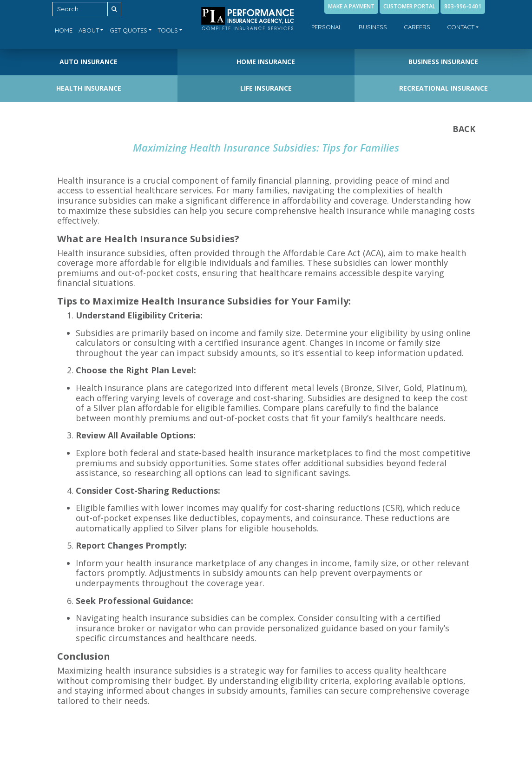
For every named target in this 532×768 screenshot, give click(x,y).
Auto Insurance (89, 62)
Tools (168, 30)
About (89, 30)
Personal (327, 27)
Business (373, 27)
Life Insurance (266, 88)
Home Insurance (266, 62)
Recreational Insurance (443, 88)
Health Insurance (89, 88)
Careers (417, 27)
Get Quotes (128, 30)
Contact (461, 27)
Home (64, 30)
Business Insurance (443, 62)
